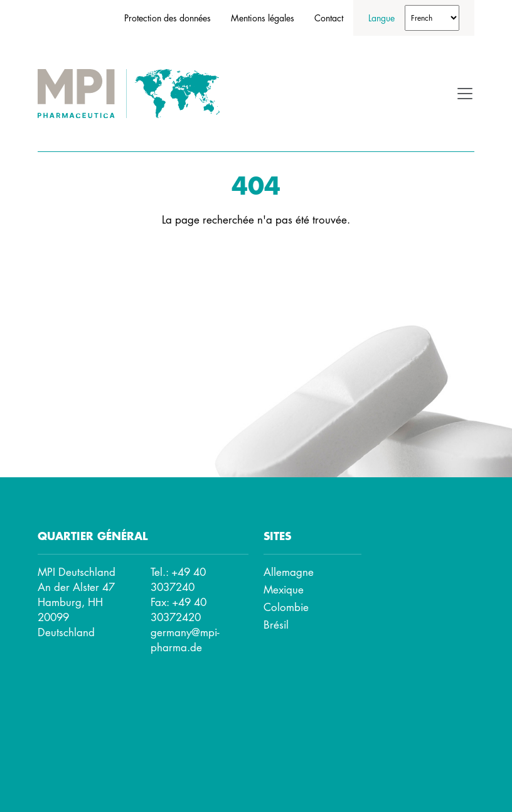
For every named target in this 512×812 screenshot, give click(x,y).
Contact (329, 18)
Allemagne (289, 572)
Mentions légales (263, 18)
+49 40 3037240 (178, 579)
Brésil (276, 625)
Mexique (284, 589)
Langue (381, 18)
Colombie (286, 607)
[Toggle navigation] (465, 94)
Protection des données (168, 18)
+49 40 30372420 (179, 609)
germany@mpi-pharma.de (185, 640)
